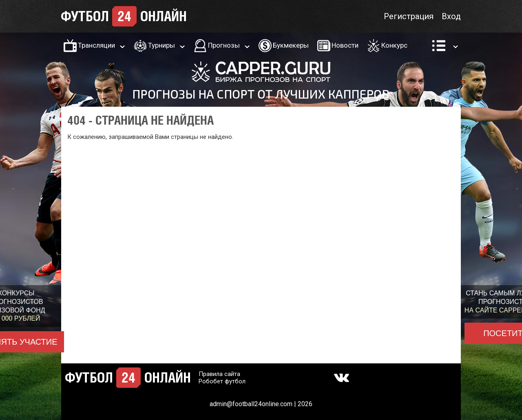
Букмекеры (291, 45)
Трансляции (96, 45)
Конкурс (394, 45)
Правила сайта (219, 374)
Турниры (161, 45)
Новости (345, 45)
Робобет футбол (222, 381)
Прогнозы (224, 45)
